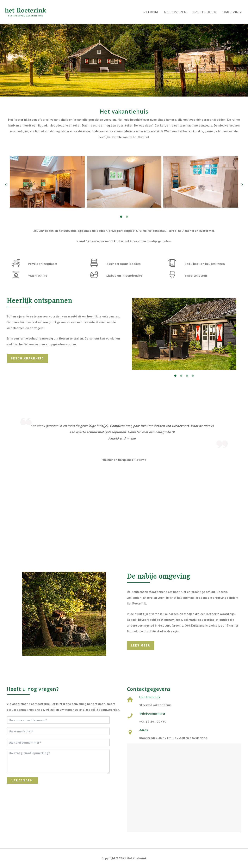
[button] (6, 184)
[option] (124, 184)
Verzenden (22, 780)
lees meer (141, 646)
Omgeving (232, 12)
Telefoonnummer (152, 713)
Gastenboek (205, 12)
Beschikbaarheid (27, 358)
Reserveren (175, 12)
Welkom (150, 12)
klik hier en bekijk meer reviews (124, 460)
